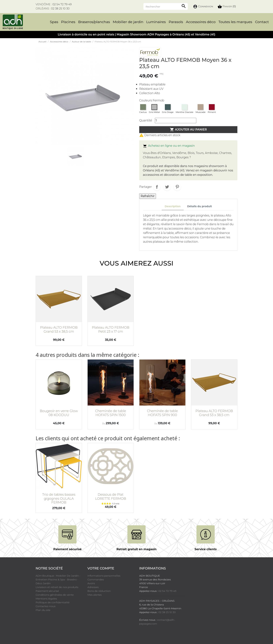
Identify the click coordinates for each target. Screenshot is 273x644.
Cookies (172, 636)
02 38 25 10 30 (60, 8)
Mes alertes (95, 595)
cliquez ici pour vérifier (202, 630)
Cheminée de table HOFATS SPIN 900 (162, 413)
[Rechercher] (166, 6)
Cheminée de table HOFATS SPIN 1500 (111, 413)
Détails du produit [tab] (200, 206)
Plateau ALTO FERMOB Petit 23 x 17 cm (111, 330)
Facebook (41, 629)
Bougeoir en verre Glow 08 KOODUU (59, 413)
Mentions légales (46, 599)
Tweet (167, 187)
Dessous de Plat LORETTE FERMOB (111, 497)
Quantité (146, 120)
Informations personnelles (104, 576)
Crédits (161, 636)
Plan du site (43, 610)
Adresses (93, 587)
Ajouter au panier (188, 130)
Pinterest (177, 187)
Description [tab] (173, 206)
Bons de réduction (99, 591)
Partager (157, 187)
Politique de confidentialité (53, 602)
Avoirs (91, 583)
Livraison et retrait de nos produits (57, 587)
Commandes (96, 579)
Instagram (71, 629)
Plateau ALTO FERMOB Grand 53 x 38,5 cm (59, 330)
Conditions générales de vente (55, 595)
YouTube (51, 629)
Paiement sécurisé (47, 591)
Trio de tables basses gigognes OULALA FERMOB (59, 498)
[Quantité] (176, 121)
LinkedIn (81, 629)
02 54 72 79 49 (62, 4)
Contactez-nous (46, 606)
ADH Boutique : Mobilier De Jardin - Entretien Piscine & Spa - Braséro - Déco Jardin (58, 579)
